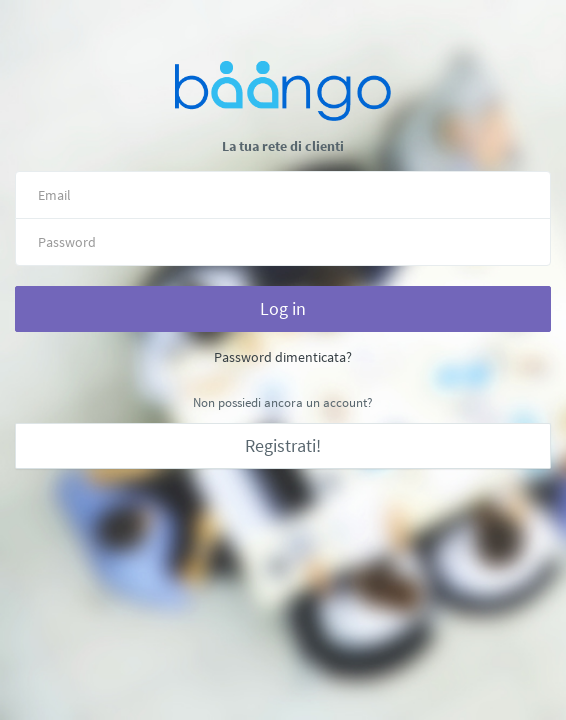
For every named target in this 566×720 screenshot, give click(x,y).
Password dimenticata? (283, 357)
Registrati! (283, 445)
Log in (283, 308)
